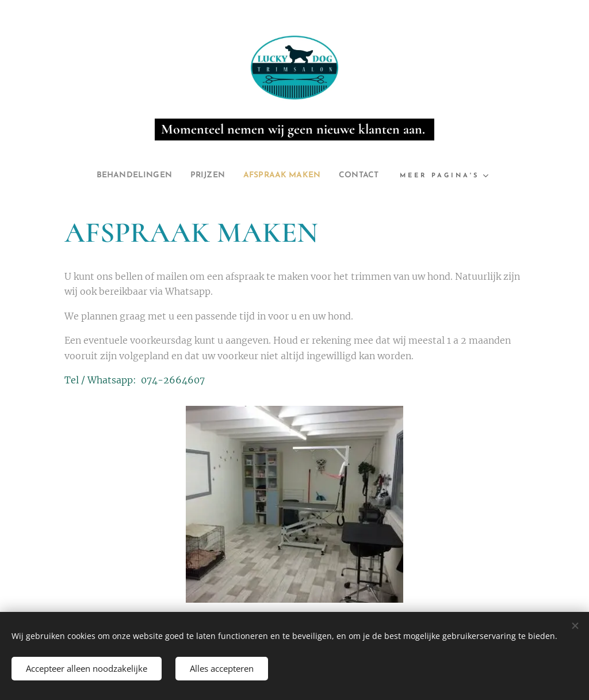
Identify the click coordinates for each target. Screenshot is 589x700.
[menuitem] (124, 176)
